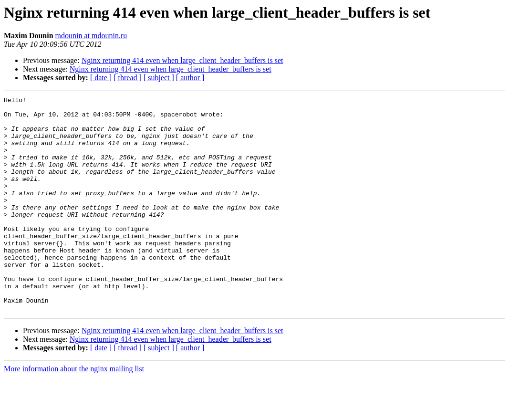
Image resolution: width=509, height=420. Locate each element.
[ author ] (190, 78)
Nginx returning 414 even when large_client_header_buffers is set (182, 60)
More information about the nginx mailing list (74, 412)
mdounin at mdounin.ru (91, 36)
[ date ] (101, 78)
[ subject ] (159, 78)
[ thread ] (128, 78)
